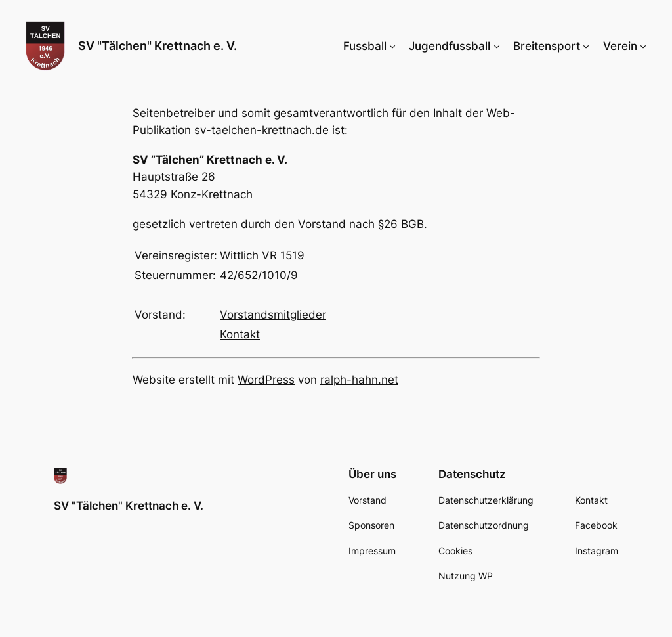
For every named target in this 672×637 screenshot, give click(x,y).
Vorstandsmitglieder (273, 315)
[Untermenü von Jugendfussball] (497, 46)
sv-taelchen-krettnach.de (262, 130)
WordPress (266, 380)
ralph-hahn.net (359, 380)
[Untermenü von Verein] (643, 46)
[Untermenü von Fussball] (392, 46)
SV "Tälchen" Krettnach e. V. (157, 46)
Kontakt (240, 334)
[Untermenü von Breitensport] (586, 46)
